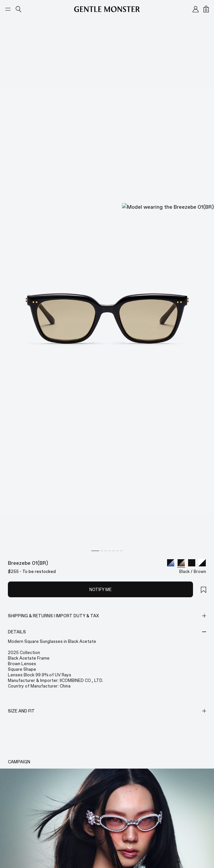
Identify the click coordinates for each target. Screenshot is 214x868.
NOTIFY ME (100, 856)
